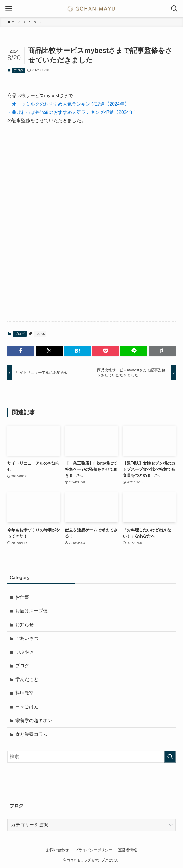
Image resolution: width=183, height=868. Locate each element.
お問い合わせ (57, 850)
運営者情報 (127, 850)
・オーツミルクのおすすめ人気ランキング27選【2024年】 (68, 104)
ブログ (19, 70)
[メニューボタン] (9, 9)
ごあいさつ (27, 638)
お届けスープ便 (31, 611)
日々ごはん (27, 707)
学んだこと (27, 679)
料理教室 (25, 693)
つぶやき (25, 652)
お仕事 (22, 597)
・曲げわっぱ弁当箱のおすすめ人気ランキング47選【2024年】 (73, 112)
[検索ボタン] (174, 9)
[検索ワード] (91, 757)
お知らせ (25, 625)
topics (40, 334)
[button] (21, 351)
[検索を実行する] (170, 757)
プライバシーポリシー (94, 850)
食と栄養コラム (31, 734)
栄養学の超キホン (34, 720)
